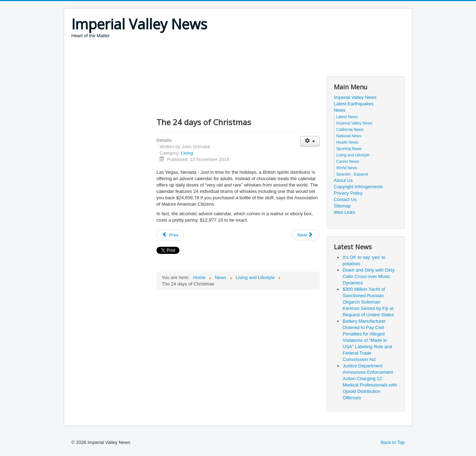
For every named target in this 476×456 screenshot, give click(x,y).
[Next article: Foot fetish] (306, 235)
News (340, 110)
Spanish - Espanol (352, 174)
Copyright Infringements (358, 187)
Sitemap (342, 206)
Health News (347, 142)
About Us (343, 180)
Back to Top (393, 442)
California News (350, 129)
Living (187, 153)
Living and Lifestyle (353, 155)
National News (349, 136)
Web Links (344, 212)
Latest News (347, 117)
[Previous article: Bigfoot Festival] (170, 235)
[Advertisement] (200, 59)
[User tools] (310, 141)
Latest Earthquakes (354, 104)
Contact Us (345, 199)
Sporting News (349, 149)
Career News (348, 161)
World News (347, 168)
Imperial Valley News (355, 97)
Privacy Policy (348, 193)
